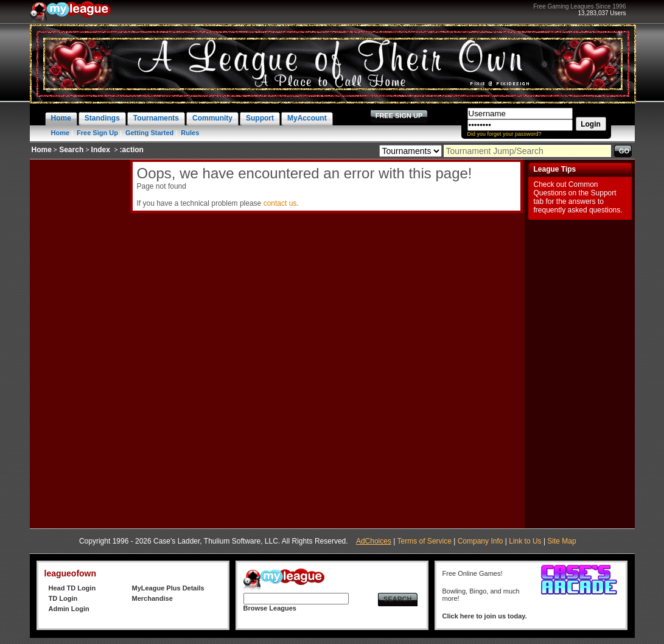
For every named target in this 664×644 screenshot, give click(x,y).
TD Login (63, 598)
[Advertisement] (79, 342)
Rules (190, 133)
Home (61, 133)
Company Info (481, 541)
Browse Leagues (270, 608)
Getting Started (149, 133)
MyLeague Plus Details (168, 588)
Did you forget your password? (505, 134)
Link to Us (525, 541)
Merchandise (152, 598)
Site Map (561, 541)
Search (71, 150)
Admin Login (69, 609)
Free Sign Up (97, 133)
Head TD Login (72, 588)
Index (101, 150)
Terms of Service (425, 541)
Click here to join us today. (485, 616)
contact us (280, 203)
